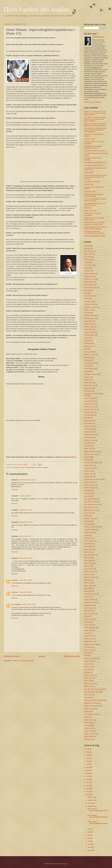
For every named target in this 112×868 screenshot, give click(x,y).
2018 (88, 773)
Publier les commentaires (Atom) (23, 661)
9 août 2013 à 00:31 (25, 536)
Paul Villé (87, 633)
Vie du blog (88, 725)
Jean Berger (88, 491)
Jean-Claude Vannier (91, 502)
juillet (90, 832)
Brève (86, 293)
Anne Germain (89, 265)
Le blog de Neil (89, 184)
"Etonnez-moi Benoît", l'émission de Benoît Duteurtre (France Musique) (95, 125)
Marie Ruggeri (88, 560)
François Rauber (89, 412)
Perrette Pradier (89, 639)
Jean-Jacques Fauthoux (92, 505)
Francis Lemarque (90, 407)
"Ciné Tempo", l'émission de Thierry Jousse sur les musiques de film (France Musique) (95, 119)
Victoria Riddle (89, 723)
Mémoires (87, 566)
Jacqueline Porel (89, 468)
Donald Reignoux (89, 369)
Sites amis (87, 697)
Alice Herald (88, 257)
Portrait (86, 655)
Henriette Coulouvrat (90, 454)
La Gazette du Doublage (92, 182)
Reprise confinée (89, 675)
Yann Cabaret (16, 604)
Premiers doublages (90, 658)
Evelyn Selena (89, 388)
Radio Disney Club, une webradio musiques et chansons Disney (94, 223)
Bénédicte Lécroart (90, 279)
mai (89, 838)
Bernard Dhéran (89, 282)
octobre (90, 803)
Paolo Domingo (89, 619)
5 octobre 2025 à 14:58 (28, 604)
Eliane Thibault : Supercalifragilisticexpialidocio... (98, 811)
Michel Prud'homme (90, 211)
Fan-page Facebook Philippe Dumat (95, 162)
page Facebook (71, 457)
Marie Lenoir (88, 558)
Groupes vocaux (89, 440)
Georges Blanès (89, 429)
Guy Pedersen (89, 443)
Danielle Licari (88, 346)
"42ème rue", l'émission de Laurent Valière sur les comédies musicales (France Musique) (95, 113)
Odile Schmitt (88, 611)
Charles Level (88, 310)
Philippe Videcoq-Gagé (91, 644)
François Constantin (90, 409)
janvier (90, 850)
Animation (87, 262)
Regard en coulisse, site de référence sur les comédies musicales (96, 228)
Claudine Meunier (90, 335)
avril (89, 841)
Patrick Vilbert (88, 630)
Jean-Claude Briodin (90, 499)
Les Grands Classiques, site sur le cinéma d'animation (95, 204)
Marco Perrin (88, 552)
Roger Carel (88, 681)
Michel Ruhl (88, 597)
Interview (39, 467)
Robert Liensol (89, 678)
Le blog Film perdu (90, 192)
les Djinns (87, 535)
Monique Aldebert (89, 600)
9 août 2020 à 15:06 (25, 580)
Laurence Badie (89, 532)
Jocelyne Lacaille (89, 518)
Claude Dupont (89, 324)
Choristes (87, 313)
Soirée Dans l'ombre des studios (94, 700)
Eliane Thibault (31, 467)
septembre (91, 806)
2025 (88, 752)
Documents (88, 360)
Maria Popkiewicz (89, 555)
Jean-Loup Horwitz (90, 507)
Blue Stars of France (90, 288)
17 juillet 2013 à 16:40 (25, 510)
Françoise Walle (89, 415)
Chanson (87, 299)
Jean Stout (87, 496)
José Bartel (88, 521)
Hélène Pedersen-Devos (92, 451)
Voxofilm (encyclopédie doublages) (95, 236)
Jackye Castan (89, 465)
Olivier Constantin (90, 614)
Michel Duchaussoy (90, 577)
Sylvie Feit (87, 711)
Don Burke (87, 366)
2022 (88, 761)
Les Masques (88, 538)
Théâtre (86, 717)
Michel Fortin (88, 583)
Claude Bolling (89, 321)
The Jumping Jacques (91, 714)
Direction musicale (90, 355)
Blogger (65, 864)
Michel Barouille (89, 569)
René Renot (88, 670)
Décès (86, 349)
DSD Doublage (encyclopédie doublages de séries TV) (93, 147)
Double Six (87, 377)
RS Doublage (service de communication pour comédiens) (94, 232)
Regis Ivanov (88, 667)
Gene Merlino (88, 423)
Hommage (87, 457)
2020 (88, 767)
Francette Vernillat (90, 404)
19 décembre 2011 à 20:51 (27, 480)
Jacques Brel (88, 471)
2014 (88, 785)
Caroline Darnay (89, 296)
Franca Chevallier (90, 398)
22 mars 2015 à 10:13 (25, 558)
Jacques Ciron (89, 474)
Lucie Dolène (88, 546)
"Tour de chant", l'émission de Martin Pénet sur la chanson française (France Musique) (95, 130)
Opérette (45, 467)
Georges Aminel (89, 426)
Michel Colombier (89, 572)
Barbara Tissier (89, 276)
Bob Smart (87, 290)
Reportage (87, 672)
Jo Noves (87, 516)
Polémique (87, 653)
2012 (88, 792)
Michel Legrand (89, 586)
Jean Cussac (88, 493)
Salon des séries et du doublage (94, 689)
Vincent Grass (88, 728)
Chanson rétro (89, 301)
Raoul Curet (88, 664)
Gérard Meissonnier (90, 435)
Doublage (87, 371)
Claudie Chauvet (89, 332)
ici (55, 38)
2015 (88, 782)
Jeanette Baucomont (90, 510)
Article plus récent (12, 656)
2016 (88, 779)
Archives (87, 268)
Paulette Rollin (89, 636)
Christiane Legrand (90, 318)
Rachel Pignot (88, 661)
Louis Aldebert (89, 544)
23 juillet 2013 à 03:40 (25, 522)
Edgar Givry (88, 380)
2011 (88, 795)
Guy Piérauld (88, 446)
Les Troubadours (89, 541)
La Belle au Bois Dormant (92, 527)
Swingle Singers (89, 709)
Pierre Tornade (89, 650)
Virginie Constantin (90, 734)
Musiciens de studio (90, 602)
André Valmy (88, 259)
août (89, 829)
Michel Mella (88, 588)
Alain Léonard (88, 254)
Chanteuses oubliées (91, 307)
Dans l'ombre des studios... (39, 9)
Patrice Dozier (88, 625)
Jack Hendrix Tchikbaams (92, 463)
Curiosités (87, 341)
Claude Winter (89, 329)
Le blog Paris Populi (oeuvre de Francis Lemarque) (94, 195)
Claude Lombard (89, 327)
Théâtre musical (89, 720)
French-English (89, 421)
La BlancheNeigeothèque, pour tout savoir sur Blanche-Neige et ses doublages (95, 177)
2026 (88, 749)
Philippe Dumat (89, 641)
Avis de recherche (90, 274)
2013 (88, 789)
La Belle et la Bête (90, 530)
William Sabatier (89, 737)
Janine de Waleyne (90, 488)
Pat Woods (87, 622)
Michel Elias (88, 208)
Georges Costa (89, 432)
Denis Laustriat (89, 352)
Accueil (42, 656)
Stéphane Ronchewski (91, 703)
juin (89, 835)
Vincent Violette (89, 731)
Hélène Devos (88, 449)
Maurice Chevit (89, 563)
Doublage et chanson (19, 467)
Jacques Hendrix (89, 482)
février (90, 847)
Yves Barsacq (88, 739)
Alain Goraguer (89, 251)
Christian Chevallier (90, 315)
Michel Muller (88, 591)
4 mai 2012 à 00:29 (25, 496)
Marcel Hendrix (89, 549)
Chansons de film (89, 304)
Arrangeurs (88, 271)
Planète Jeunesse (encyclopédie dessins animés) (94, 219)
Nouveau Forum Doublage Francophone (92, 214)
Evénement (88, 391)
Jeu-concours (88, 513)
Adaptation (87, 248)
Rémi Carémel (100, 37)
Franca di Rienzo (89, 401)
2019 (88, 770)
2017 (88, 776)
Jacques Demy (89, 476)
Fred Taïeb (87, 418)
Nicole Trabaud (89, 608)
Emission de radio (90, 385)
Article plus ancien (72, 656)
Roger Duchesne (89, 683)
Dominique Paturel (90, 363)
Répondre (15, 489)
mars (90, 844)
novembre (91, 800)
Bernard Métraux (89, 285)
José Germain (88, 524)
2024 (88, 755)
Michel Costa (88, 574)
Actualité (87, 246)
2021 (88, 764)
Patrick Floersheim (90, 628)
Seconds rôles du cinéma (92, 692)
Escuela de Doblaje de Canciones (95, 151)
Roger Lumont (89, 686)
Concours (87, 338)
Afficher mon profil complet (92, 102)
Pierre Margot (88, 647)
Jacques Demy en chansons (93, 479)
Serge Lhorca (88, 695)
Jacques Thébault (90, 485)
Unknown (15, 580)
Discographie (88, 357)
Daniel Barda (88, 343)
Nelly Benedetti (89, 605)
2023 (88, 758)
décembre (91, 797)
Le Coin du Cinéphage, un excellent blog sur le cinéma (95, 200)
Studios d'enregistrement (92, 706)
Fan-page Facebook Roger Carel (94, 165)
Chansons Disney (90, 139)
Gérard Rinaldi (89, 173)
